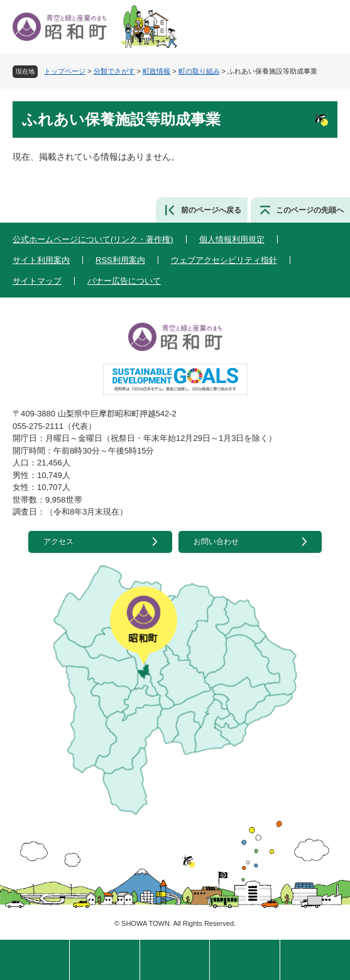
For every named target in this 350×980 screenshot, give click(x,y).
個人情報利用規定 (232, 239)
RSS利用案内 (120, 260)
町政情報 (156, 71)
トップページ (65, 71)
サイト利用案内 (41, 260)
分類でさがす (114, 71)
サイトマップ (37, 281)
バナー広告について (124, 281)
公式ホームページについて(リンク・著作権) (93, 239)
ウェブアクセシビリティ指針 (224, 260)
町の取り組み (199, 71)
